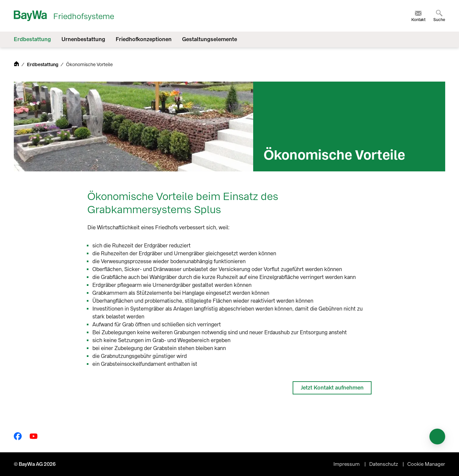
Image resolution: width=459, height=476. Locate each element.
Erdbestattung (43, 65)
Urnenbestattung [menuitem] (83, 39)
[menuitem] (418, 16)
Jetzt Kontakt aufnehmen (332, 388)
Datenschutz (384, 464)
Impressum (347, 464)
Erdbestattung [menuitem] (32, 39)
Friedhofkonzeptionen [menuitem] (144, 39)
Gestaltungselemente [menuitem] (210, 39)
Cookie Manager (426, 464)
